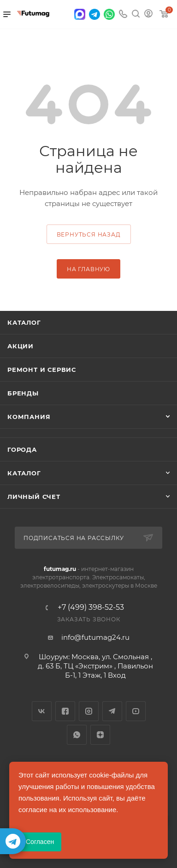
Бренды (23, 393)
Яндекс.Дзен (100, 735)
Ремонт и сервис (42, 370)
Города (22, 449)
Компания (29, 417)
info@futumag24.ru (95, 637)
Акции (21, 346)
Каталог (24, 322)
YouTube (136, 711)
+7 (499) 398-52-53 (91, 607)
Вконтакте (42, 711)
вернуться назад (89, 234)
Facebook (65, 711)
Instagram (89, 711)
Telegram (112, 711)
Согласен (40, 842)
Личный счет (34, 497)
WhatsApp (77, 735)
